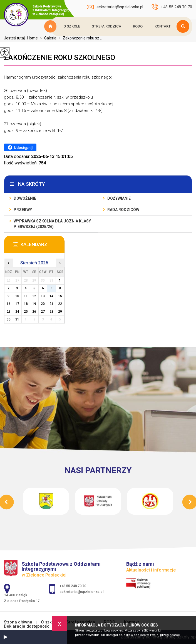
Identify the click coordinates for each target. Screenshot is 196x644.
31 (17, 319)
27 (43, 312)
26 (34, 312)
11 (26, 296)
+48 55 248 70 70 (172, 7)
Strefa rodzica (106, 26)
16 (9, 304)
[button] (6, 637)
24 (17, 312)
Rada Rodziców (123, 210)
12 (34, 296)
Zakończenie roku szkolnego (59, 57)
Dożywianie (119, 198)
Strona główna (51, 26)
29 (60, 312)
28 (51, 312)
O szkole (72, 26)
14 (51, 296)
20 (43, 304)
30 (9, 319)
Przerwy (23, 210)
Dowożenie (25, 198)
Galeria (47, 38)
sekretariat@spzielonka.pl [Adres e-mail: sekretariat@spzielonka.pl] (81, 592)
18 (26, 304)
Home (33, 38)
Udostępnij (20, 147)
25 (26, 312)
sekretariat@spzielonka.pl (115, 7)
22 (60, 304)
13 (43, 296)
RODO (138, 26)
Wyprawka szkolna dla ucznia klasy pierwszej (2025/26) (52, 224)
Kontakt (163, 26)
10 (17, 296)
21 (51, 304)
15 (60, 296)
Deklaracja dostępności (27, 626)
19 (34, 304)
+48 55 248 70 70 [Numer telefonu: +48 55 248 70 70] (73, 586)
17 (17, 304)
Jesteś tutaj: (16, 38)
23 (9, 312)
